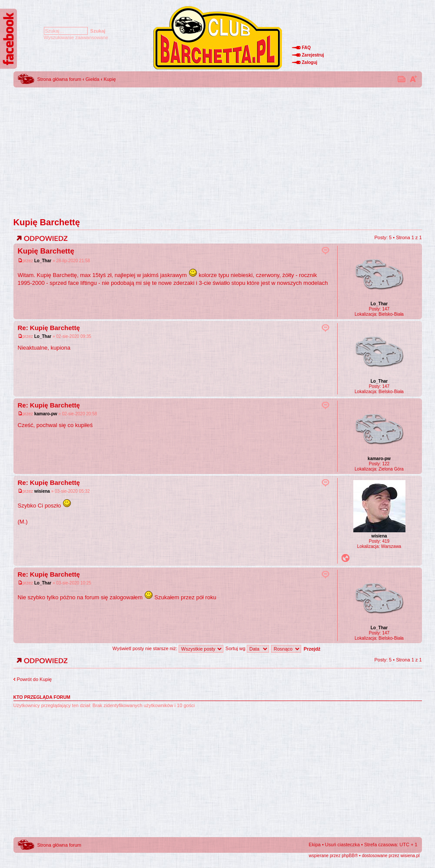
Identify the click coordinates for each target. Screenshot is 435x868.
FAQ (307, 48)
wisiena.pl (410, 856)
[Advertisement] (218, 150)
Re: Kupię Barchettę (49, 328)
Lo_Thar (43, 261)
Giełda (93, 79)
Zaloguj (310, 62)
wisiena (42, 491)
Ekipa (315, 845)
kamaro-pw (46, 414)
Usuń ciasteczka (342, 845)
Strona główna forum (60, 79)
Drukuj (402, 79)
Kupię (110, 79)
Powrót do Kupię (35, 679)
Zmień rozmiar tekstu (413, 79)
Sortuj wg (247, 648)
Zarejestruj (313, 55)
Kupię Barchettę (47, 222)
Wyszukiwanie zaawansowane (76, 37)
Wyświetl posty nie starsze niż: (168, 648)
